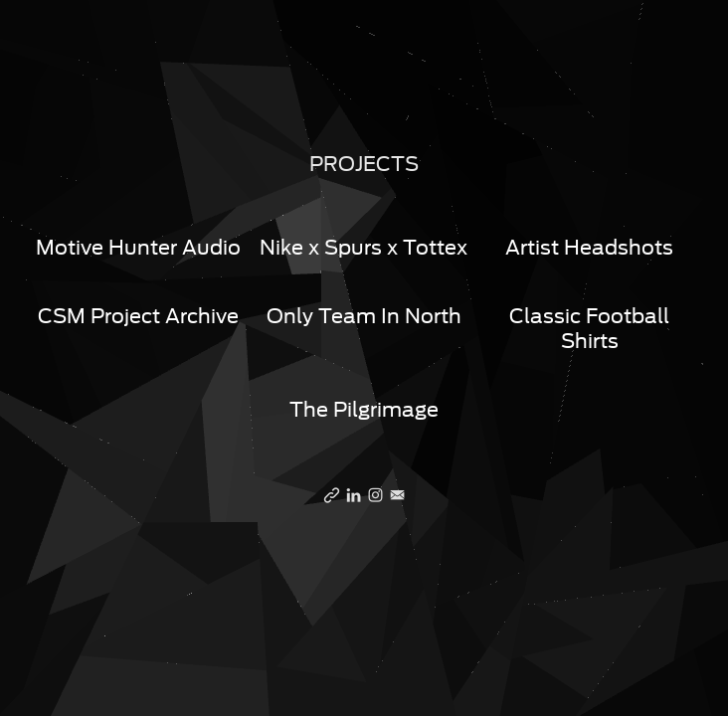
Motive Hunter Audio (138, 248)
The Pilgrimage (364, 410)
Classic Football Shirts (589, 329)
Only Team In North (364, 317)
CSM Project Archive (138, 317)
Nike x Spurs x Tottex (364, 248)
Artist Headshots (589, 248)
